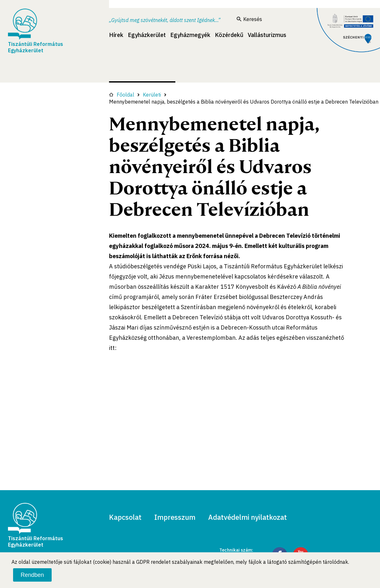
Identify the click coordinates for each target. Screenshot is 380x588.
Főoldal (122, 95)
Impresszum (175, 517)
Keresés (249, 19)
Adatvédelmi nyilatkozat (248, 517)
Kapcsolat (125, 517)
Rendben (32, 575)
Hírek (116, 35)
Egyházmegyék (190, 35)
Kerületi (152, 95)
